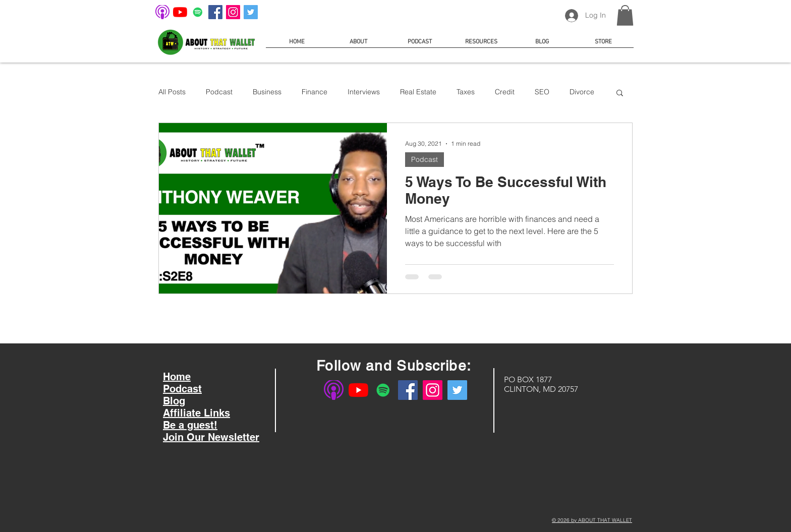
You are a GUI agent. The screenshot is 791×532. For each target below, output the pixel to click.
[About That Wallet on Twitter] (251, 12)
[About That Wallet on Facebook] (215, 12)
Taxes (466, 92)
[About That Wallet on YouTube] (180, 12)
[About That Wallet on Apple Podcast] (162, 12)
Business (267, 92)
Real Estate (418, 92)
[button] (625, 15)
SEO (542, 92)
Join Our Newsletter (211, 437)
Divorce (582, 92)
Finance (315, 92)
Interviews (364, 92)
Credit (505, 92)
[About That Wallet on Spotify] (198, 12)
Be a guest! (190, 425)
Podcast (219, 92)
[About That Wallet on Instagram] (233, 12)
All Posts (172, 92)
